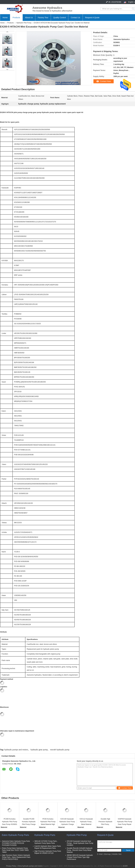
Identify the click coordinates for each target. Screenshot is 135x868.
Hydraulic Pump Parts (45, 835)
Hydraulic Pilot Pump (24, 23)
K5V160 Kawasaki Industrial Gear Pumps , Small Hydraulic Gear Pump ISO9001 (80, 843)
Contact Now (105, 81)
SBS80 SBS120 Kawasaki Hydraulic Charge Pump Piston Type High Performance (80, 857)
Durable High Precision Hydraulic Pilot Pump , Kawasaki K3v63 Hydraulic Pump (106, 822)
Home (5, 18)
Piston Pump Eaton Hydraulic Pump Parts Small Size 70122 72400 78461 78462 (15, 850)
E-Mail (100, 854)
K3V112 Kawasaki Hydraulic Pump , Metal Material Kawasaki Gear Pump (86, 822)
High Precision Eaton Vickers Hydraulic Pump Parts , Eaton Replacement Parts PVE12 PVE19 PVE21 (16, 857)
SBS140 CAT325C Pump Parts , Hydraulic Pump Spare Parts (46, 842)
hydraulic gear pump (39, 750)
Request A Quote (92, 18)
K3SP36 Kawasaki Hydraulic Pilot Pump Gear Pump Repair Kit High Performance (125, 822)
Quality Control (60, 18)
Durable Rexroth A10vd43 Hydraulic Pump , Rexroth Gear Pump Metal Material (80, 850)
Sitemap (107, 854)
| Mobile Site (116, 854)
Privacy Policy (11, 866)
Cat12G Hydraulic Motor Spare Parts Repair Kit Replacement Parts (48, 847)
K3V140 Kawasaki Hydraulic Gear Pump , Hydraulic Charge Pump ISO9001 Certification (67, 822)
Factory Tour (43, 18)
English (132, 2)
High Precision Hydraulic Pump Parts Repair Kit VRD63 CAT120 (48, 852)
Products (16, 18)
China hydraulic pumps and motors (30, 866)
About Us (29, 18)
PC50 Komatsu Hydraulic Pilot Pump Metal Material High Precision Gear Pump (48, 822)
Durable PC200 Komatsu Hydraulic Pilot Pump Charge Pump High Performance (29, 822)
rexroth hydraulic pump (60, 750)
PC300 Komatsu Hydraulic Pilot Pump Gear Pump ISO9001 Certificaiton (10, 822)
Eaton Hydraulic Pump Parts (15, 835)
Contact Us (75, 18)
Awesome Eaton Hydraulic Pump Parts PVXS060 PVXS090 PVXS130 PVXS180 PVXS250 (16, 843)
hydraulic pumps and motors (16, 750)
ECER (125, 866)
